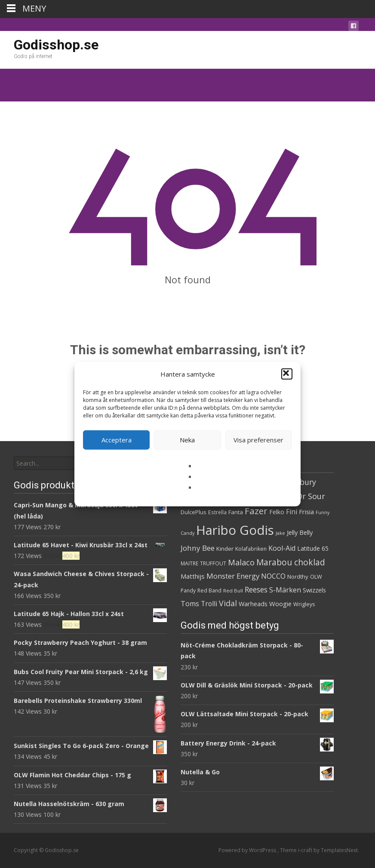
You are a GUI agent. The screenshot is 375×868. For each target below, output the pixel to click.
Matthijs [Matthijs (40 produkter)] (193, 576)
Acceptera (117, 440)
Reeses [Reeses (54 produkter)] (256, 589)
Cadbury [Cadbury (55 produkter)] (301, 482)
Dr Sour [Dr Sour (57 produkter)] (311, 496)
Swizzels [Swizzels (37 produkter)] (314, 590)
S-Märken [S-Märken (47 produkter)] (285, 590)
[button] (287, 374)
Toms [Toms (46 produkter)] (190, 604)
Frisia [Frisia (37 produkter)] (306, 512)
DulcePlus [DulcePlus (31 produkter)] (194, 512)
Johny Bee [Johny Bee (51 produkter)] (198, 548)
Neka (187, 440)
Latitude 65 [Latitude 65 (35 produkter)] (313, 548)
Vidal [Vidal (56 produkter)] (228, 603)
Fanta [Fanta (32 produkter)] (236, 512)
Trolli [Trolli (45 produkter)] (209, 604)
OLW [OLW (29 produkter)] (316, 577)
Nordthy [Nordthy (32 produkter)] (298, 577)
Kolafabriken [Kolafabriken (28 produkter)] (251, 549)
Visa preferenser (258, 440)
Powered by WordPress (248, 850)
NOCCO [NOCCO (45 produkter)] (273, 576)
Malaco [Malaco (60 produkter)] (241, 562)
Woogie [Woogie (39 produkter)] (280, 604)
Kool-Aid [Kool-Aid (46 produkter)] (282, 548)
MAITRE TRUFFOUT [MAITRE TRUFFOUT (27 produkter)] (203, 563)
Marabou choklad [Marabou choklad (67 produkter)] (291, 562)
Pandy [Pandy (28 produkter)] (188, 590)
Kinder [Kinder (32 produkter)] (225, 549)
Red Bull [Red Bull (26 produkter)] (233, 590)
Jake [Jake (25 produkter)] (280, 533)
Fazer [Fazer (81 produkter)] (256, 511)
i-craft (306, 850)
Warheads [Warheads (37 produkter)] (253, 604)
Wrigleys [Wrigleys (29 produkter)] (304, 604)
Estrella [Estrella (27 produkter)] (217, 512)
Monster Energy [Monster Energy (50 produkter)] (233, 576)
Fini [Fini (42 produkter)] (292, 512)
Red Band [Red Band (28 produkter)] (209, 590)
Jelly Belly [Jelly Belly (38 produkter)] (300, 532)
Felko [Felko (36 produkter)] (277, 512)
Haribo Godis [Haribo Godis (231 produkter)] (235, 530)
